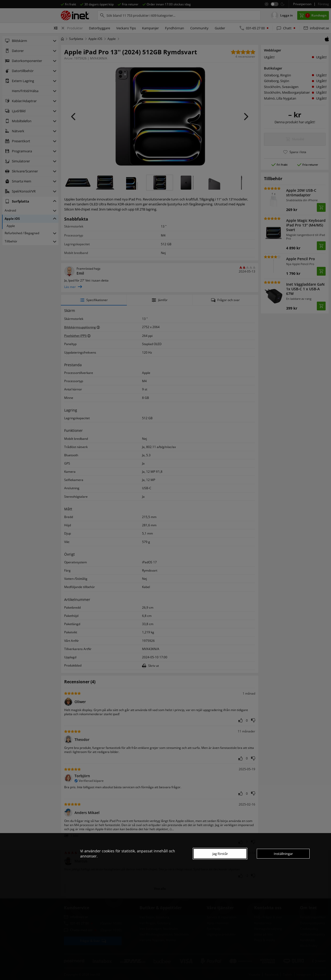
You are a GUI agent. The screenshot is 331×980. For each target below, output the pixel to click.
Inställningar (283, 854)
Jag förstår (220, 854)
